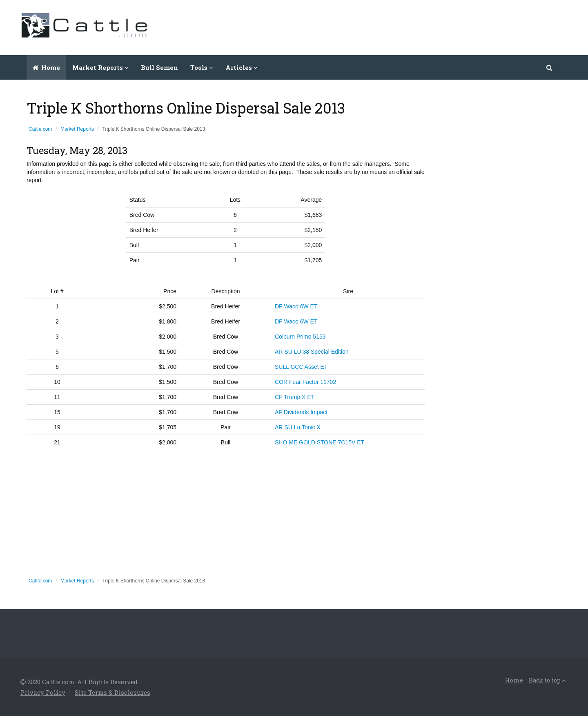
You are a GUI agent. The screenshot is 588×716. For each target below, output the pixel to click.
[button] (550, 67)
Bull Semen (159, 67)
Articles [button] (242, 67)
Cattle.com (40, 129)
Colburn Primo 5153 (300, 337)
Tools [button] (202, 67)
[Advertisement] (419, 27)
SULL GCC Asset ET (301, 367)
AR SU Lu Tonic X (298, 427)
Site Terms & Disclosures (112, 692)
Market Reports (77, 129)
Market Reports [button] (100, 67)
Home (46, 67)
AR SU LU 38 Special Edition (312, 352)
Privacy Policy (43, 692)
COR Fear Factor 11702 (305, 382)
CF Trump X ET (295, 397)
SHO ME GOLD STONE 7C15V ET (320, 442)
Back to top (547, 680)
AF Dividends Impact (301, 412)
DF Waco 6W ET (296, 306)
